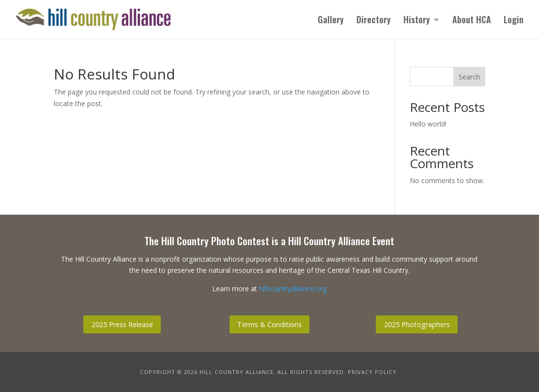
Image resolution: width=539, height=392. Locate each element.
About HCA (472, 21)
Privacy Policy (372, 372)
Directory (374, 21)
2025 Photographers (417, 324)
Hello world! (428, 124)
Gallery (331, 21)
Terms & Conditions (269, 324)
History (417, 21)
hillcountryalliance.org (293, 289)
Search (469, 77)
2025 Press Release (122, 324)
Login (514, 21)
